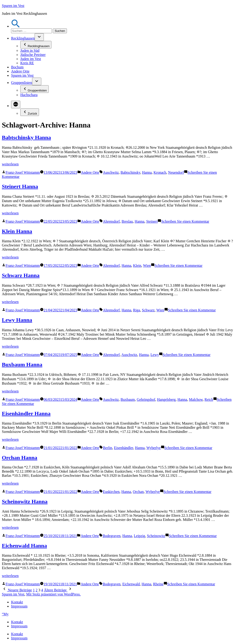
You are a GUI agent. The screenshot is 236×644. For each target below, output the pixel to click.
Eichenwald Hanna (24, 546)
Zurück (30, 112)
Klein (137, 266)
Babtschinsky (130, 172)
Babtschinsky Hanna (26, 137)
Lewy (155, 355)
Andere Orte (20, 71)
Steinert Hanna (20, 186)
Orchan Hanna (20, 458)
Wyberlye (153, 448)
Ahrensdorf (111, 221)
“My (5, 614)
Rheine (158, 584)
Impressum (19, 606)
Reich (209, 399)
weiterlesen (10, 164)
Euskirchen (111, 492)
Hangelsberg (166, 399)
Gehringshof (146, 399)
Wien (147, 266)
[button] (16, 26)
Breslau (127, 221)
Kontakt (17, 602)
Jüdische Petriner (33, 55)
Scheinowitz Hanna (25, 501)
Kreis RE (27, 63)
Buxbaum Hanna (22, 365)
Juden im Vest (31, 59)
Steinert (152, 221)
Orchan (138, 492)
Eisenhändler (124, 448)
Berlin (108, 448)
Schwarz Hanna (21, 275)
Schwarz (148, 310)
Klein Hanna (17, 231)
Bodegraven (112, 536)
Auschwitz (111, 172)
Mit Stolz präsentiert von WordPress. (53, 594)
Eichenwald (131, 584)
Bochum (17, 67)
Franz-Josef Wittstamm (23, 172)
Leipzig (139, 536)
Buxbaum (128, 399)
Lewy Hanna (17, 320)
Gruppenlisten (22, 83)
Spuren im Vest (13, 6)
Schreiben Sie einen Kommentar (185, 221)
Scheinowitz (156, 536)
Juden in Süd (30, 50)
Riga (137, 310)
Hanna (147, 172)
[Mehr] (16, 105)
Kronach (160, 172)
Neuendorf (176, 172)
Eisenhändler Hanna (26, 413)
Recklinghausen (23, 38)
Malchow (196, 399)
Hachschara (29, 95)
